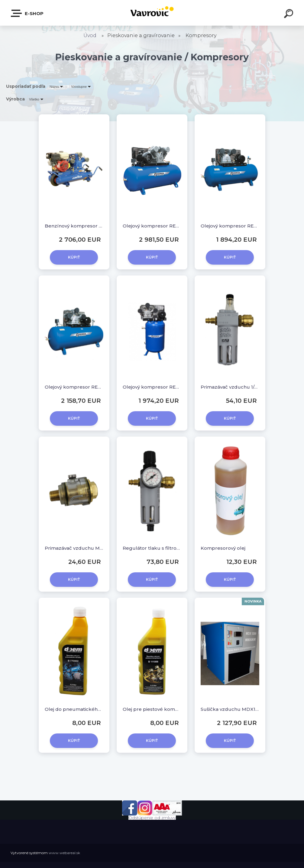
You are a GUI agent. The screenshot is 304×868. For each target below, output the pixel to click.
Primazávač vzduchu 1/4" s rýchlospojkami (230, 387)
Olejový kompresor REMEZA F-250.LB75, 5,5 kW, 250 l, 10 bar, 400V (74, 387)
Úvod (90, 35)
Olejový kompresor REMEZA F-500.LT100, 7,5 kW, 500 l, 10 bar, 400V (152, 226)
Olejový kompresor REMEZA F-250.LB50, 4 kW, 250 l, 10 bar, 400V (230, 226)
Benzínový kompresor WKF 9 (74, 226)
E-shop (27, 13)
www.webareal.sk (64, 853)
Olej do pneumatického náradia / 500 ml (74, 709)
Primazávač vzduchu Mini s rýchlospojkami (74, 548)
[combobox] (57, 86)
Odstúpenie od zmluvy (152, 818)
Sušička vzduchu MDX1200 (230, 709)
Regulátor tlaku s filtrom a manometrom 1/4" (152, 548)
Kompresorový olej (223, 548)
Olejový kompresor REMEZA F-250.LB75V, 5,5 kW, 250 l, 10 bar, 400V (152, 387)
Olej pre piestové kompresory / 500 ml (152, 709)
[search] (289, 14)
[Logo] (152, 13)
